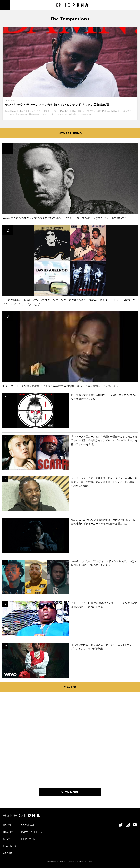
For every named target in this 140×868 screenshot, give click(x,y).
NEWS (7, 839)
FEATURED (9, 846)
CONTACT (28, 825)
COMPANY (28, 839)
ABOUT (8, 853)
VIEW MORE (70, 792)
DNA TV (8, 832)
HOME (7, 825)
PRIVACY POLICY (32, 832)
